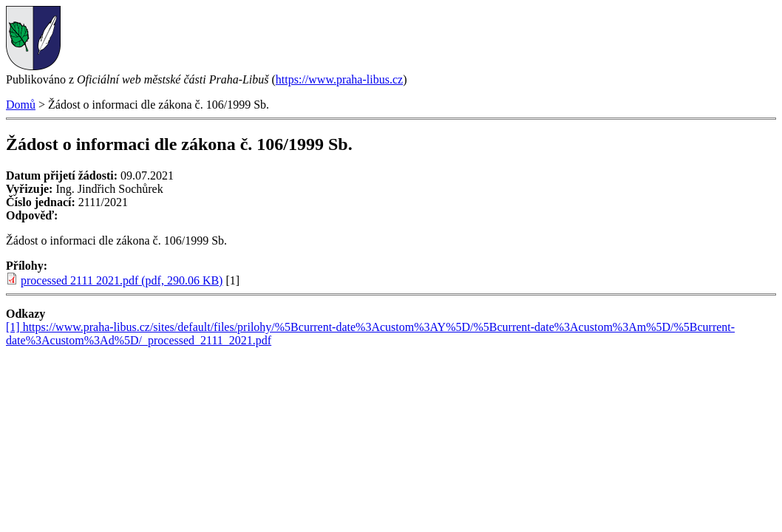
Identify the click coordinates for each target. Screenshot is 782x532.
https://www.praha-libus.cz (339, 79)
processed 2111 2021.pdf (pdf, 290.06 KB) (122, 280)
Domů (21, 105)
